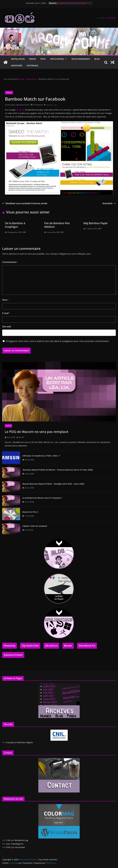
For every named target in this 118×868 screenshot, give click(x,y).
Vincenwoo (11, 105)
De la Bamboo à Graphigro (15, 225)
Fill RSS (112, 18)
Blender (68, 646)
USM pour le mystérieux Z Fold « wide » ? (41, 456)
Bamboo (9, 93)
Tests (43, 59)
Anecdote (109, 203)
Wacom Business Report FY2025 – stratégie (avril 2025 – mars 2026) (53, 484)
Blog (97, 59)
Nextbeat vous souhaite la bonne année (25, 203)
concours (50, 105)
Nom (6, 300)
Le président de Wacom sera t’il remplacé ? (42, 498)
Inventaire (17, 66)
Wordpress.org (21, 840)
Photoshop (10, 646)
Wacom (8, 426)
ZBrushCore (51, 646)
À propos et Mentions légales (20, 742)
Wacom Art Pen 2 (30, 512)
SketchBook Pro (87, 646)
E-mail (6, 313)
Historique (32, 66)
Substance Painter (13, 655)
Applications (57, 59)
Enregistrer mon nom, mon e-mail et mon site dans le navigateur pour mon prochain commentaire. (58, 341)
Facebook (20, 110)
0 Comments (37, 105)
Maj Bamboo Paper (96, 223)
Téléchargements (81, 59)
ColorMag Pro (17, 844)
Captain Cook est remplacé (35, 526)
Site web (7, 327)
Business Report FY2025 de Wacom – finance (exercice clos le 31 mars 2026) (58, 470)
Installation (18, 59)
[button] (65, 59)
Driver (32, 59)
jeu (56, 105)
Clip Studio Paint (30, 646)
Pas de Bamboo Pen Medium (57, 225)
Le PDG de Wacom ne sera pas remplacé (37, 432)
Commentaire (10, 262)
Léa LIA (21, 437)
